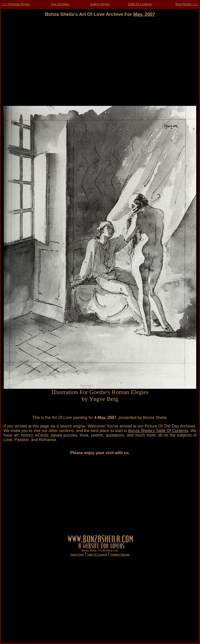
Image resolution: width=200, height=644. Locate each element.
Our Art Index (60, 4)
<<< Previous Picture (16, 4)
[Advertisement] (100, 62)
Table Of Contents (140, 4)
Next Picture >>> (187, 4)
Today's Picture (100, 4)
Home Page (77, 555)
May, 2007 (144, 14)
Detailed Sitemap (120, 555)
